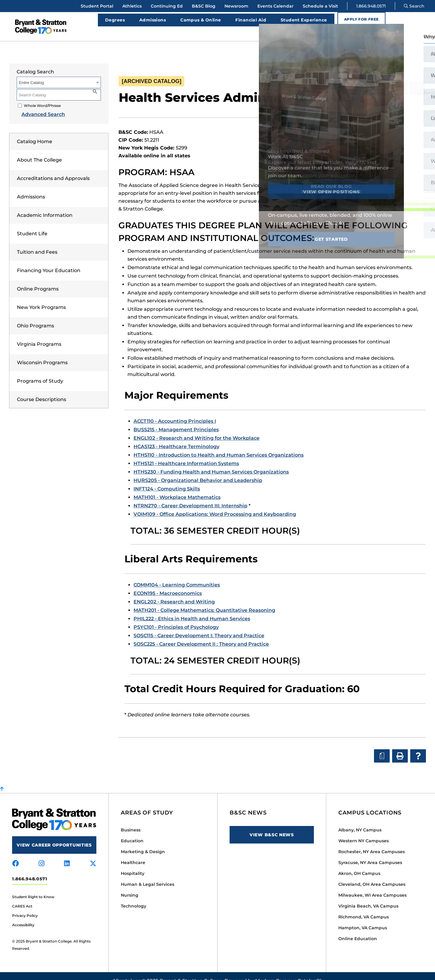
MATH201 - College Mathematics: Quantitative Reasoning (204, 601)
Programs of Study (40, 371)
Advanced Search (38, 105)
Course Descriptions (42, 390)
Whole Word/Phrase (42, 96)
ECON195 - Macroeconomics (168, 584)
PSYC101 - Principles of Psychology (176, 617)
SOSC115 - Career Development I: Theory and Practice (199, 626)
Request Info (408, 22)
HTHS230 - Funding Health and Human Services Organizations (211, 462)
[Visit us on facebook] (15, 854)
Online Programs (38, 279)
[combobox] (365, 61)
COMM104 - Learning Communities (177, 575)
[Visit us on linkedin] (67, 854)
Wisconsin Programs (42, 353)
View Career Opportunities (54, 835)
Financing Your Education (49, 261)
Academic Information (45, 206)
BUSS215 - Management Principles (176, 420)
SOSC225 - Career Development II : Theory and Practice (201, 634)
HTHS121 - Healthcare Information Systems (186, 454)
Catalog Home (35, 132)
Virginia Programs (39, 334)
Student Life (32, 224)
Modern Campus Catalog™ (288, 971)
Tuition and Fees (37, 242)
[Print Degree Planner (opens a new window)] (381, 79)
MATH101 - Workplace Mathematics (177, 488)
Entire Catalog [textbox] (31, 73)
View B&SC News (272, 825)
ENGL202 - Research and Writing (174, 592)
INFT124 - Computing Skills (167, 479)
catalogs (130, 971)
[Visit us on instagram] (42, 854)
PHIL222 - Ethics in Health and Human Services (192, 609)
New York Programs (41, 298)
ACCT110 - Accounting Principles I (175, 411)
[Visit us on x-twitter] (93, 854)
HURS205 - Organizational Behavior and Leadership (198, 471)
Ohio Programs (35, 316)
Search (414, 6)
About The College (39, 150)
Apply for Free (358, 22)
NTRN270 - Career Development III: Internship (190, 496)
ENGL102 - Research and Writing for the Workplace (197, 428)
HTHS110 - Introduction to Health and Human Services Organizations (219, 445)
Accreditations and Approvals (53, 169)
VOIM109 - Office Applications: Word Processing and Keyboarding (215, 504)
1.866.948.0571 (371, 6)
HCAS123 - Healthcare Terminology (176, 437)
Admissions (31, 187)
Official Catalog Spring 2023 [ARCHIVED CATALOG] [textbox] (353, 61)
